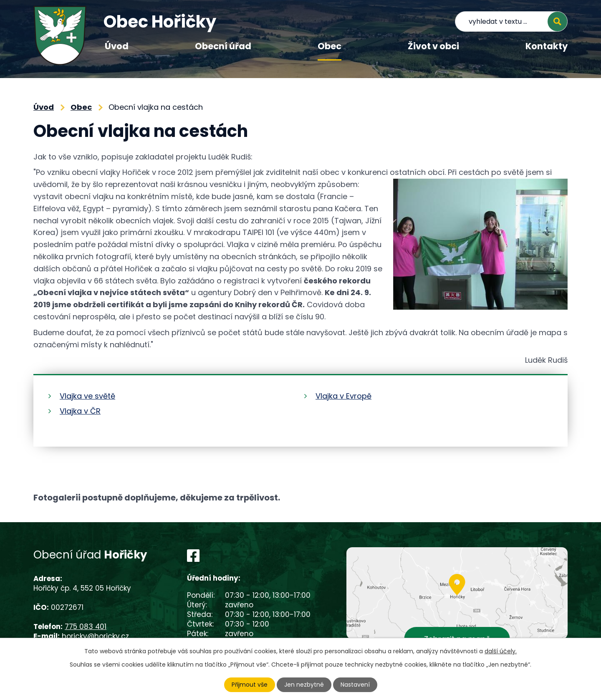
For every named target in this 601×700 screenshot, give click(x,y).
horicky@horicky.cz (95, 636)
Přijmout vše (250, 685)
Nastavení (355, 685)
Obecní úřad (223, 46)
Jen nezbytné (304, 685)
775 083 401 (86, 627)
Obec (330, 46)
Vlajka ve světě (87, 396)
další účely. (501, 651)
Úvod (117, 46)
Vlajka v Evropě (343, 396)
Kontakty (547, 46)
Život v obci (433, 46)
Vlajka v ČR (80, 411)
